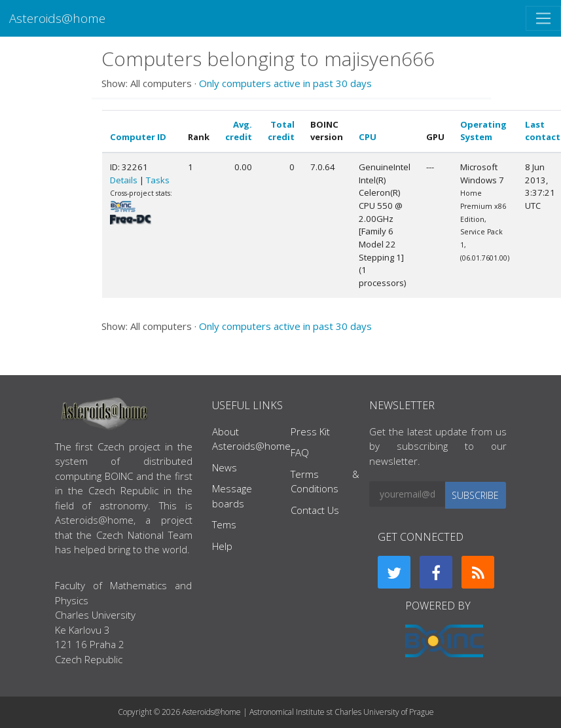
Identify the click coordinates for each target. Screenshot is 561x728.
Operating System (483, 131)
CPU (368, 137)
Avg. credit (239, 131)
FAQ (300, 452)
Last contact (543, 131)
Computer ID (138, 137)
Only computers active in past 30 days (285, 83)
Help (222, 546)
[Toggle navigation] (543, 18)
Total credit (281, 131)
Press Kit (310, 431)
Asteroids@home (57, 18)
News (225, 467)
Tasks (158, 180)
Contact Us (315, 510)
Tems (224, 524)
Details (124, 180)
